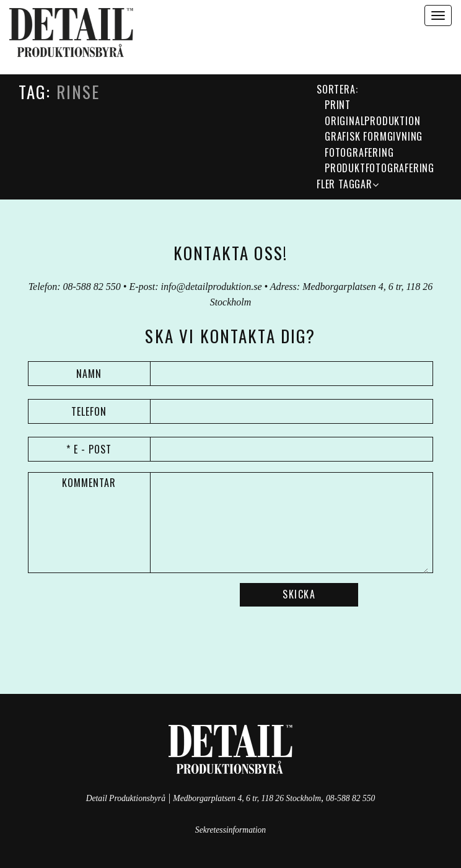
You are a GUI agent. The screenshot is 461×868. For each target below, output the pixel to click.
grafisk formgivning (374, 136)
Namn (89, 374)
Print (338, 105)
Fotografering (359, 152)
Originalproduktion (372, 121)
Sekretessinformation (230, 830)
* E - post (89, 449)
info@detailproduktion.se (212, 287)
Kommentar (89, 483)
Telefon (89, 411)
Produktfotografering (380, 168)
